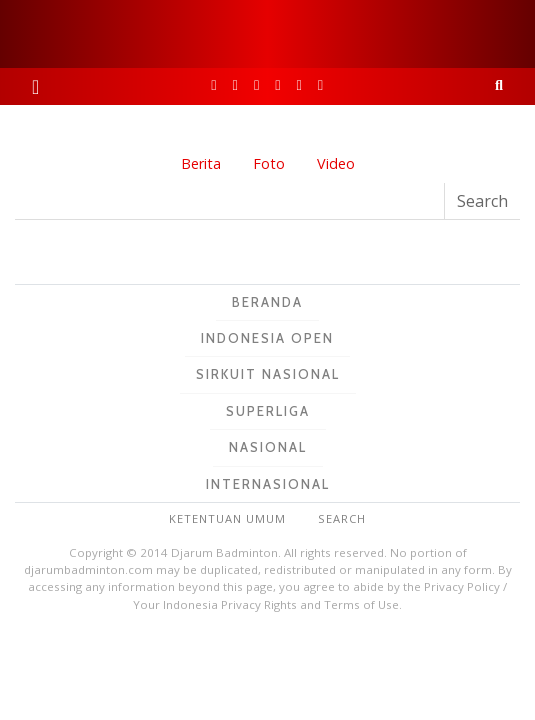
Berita (201, 163)
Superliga (268, 411)
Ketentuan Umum (227, 518)
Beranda (267, 302)
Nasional (268, 447)
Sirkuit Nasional (268, 374)
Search (342, 518)
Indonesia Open (267, 338)
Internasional (268, 484)
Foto (269, 163)
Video (336, 163)
